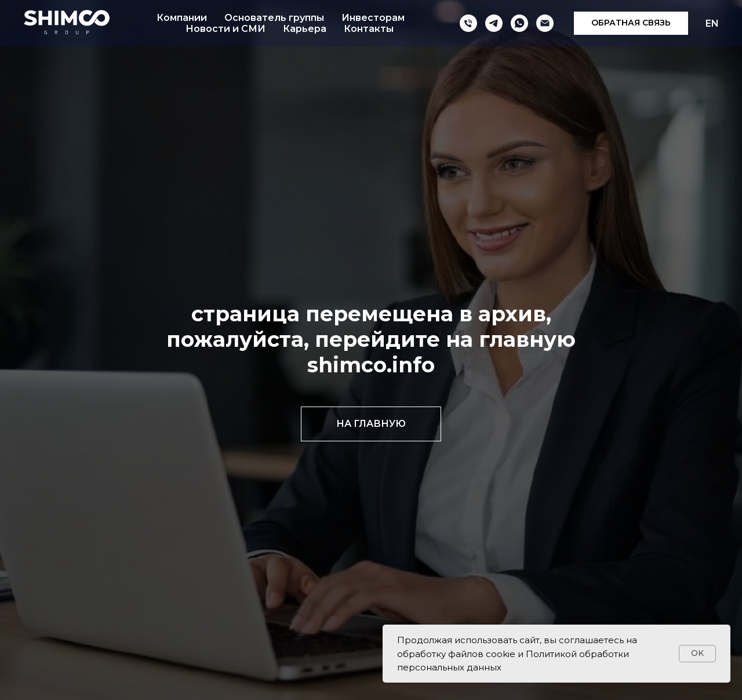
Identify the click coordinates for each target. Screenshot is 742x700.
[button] (631, 23)
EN (712, 23)
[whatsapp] (519, 23)
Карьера (305, 29)
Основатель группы (274, 18)
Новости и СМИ (225, 29)
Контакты (369, 29)
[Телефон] (468, 23)
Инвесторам (373, 18)
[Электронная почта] (545, 23)
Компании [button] (182, 18)
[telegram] (494, 23)
